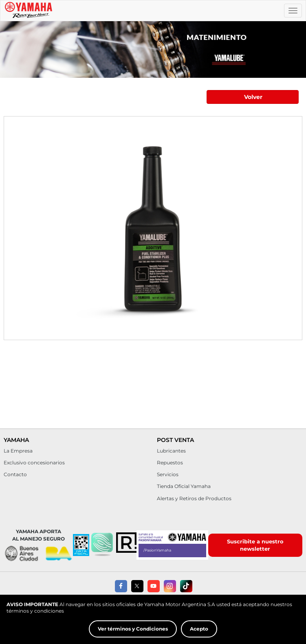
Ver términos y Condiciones (133, 629)
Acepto (199, 629)
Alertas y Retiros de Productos (194, 498)
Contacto (15, 474)
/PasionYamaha (157, 550)
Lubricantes (171, 451)
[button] (102, 545)
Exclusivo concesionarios (34, 463)
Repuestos (170, 463)
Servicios (168, 474)
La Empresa (18, 451)
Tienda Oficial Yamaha (184, 486)
